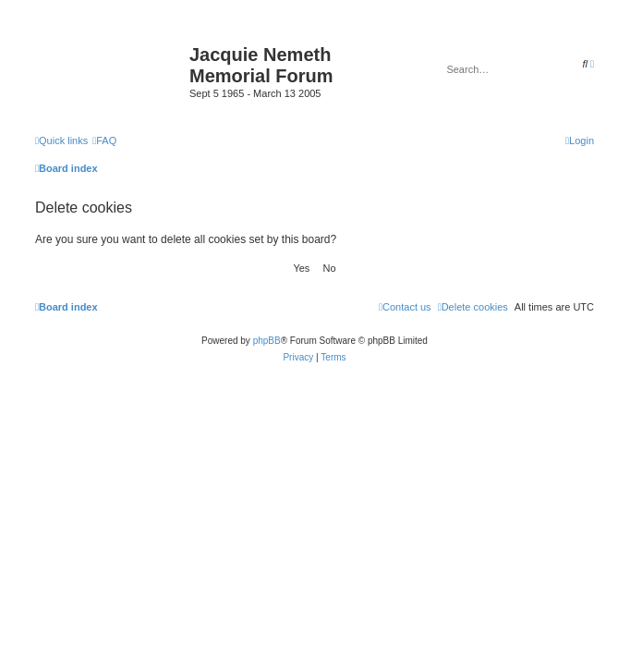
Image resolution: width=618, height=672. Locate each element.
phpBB (267, 341)
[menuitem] (104, 141)
